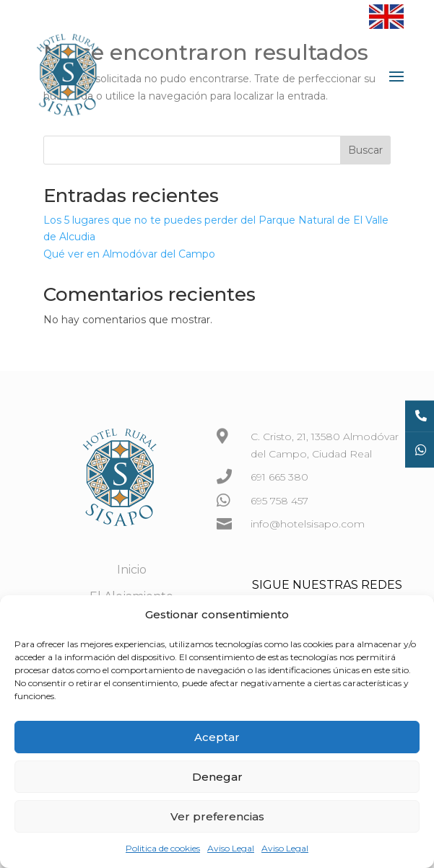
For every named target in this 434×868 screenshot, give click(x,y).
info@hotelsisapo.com (308, 524)
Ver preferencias (217, 816)
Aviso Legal (231, 848)
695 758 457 (279, 501)
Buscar (365, 150)
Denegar (217, 777)
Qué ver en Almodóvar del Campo (129, 254)
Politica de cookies (163, 848)
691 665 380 (279, 477)
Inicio (132, 570)
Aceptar (217, 737)
